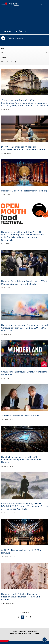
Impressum (22, 631)
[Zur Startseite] (10, 4)
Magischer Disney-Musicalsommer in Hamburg (24, 191)
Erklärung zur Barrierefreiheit (21, 634)
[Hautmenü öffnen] (46, 4)
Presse (14, 631)
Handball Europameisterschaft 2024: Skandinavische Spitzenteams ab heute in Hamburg (22, 460)
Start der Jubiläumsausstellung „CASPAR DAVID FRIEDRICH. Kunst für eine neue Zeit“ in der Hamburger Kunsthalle (24, 506)
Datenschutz (33, 631)
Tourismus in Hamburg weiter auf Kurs (20, 416)
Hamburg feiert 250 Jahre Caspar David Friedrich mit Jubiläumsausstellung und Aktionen (21, 597)
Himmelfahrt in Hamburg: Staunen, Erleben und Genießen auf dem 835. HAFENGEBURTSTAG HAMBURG (24, 328)
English (36, 634)
